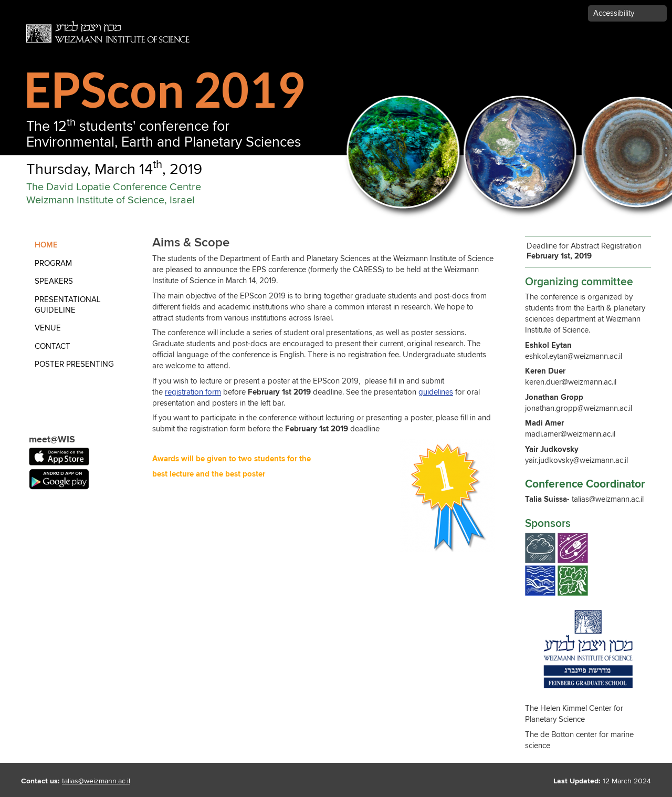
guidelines (436, 392)
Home (46, 245)
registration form (193, 392)
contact (52, 346)
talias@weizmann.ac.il (96, 781)
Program (53, 263)
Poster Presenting (74, 364)
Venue (48, 328)
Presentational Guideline (68, 305)
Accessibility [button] (614, 13)
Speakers (54, 281)
